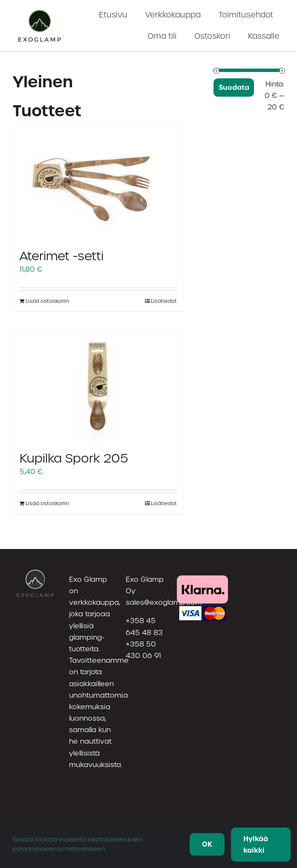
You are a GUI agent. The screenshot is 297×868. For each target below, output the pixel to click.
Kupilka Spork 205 (74, 458)
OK (207, 844)
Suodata (234, 88)
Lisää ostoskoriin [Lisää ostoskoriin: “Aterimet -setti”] (47, 301)
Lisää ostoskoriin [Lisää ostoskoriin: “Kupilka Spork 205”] (47, 503)
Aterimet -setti (62, 256)
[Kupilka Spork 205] (98, 386)
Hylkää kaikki (256, 845)
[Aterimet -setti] (98, 184)
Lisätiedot (164, 301)
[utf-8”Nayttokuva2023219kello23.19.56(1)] (40, 10)
